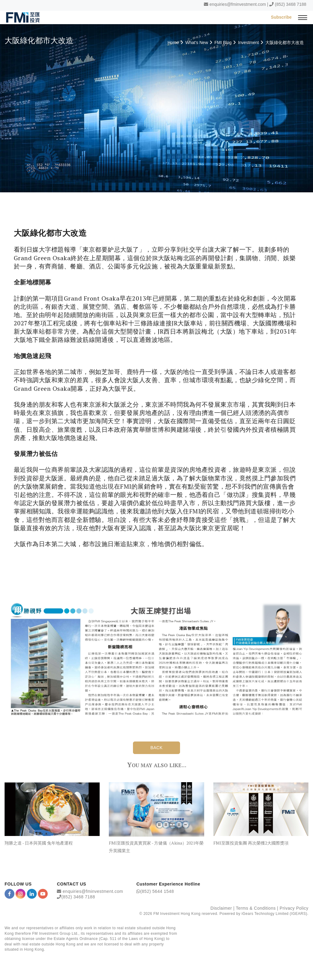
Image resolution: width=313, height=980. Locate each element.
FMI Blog (223, 43)
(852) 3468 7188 (291, 4)
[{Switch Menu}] (303, 17)
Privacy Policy (294, 908)
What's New (197, 43)
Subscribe (281, 17)
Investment (249, 43)
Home (173, 43)
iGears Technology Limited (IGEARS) (274, 914)
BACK (156, 748)
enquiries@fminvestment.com (238, 4)
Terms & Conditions (256, 908)
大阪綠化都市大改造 (285, 43)
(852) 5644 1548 (157, 891)
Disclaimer (221, 908)
